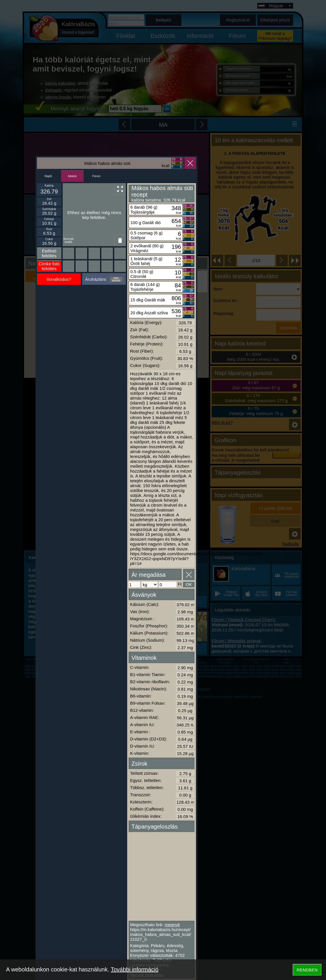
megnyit (172, 925)
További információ (134, 969)
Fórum (96, 176)
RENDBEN (307, 970)
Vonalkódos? (59, 279)
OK (189, 584)
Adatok (72, 176)
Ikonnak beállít (68, 240)
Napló (48, 176)
